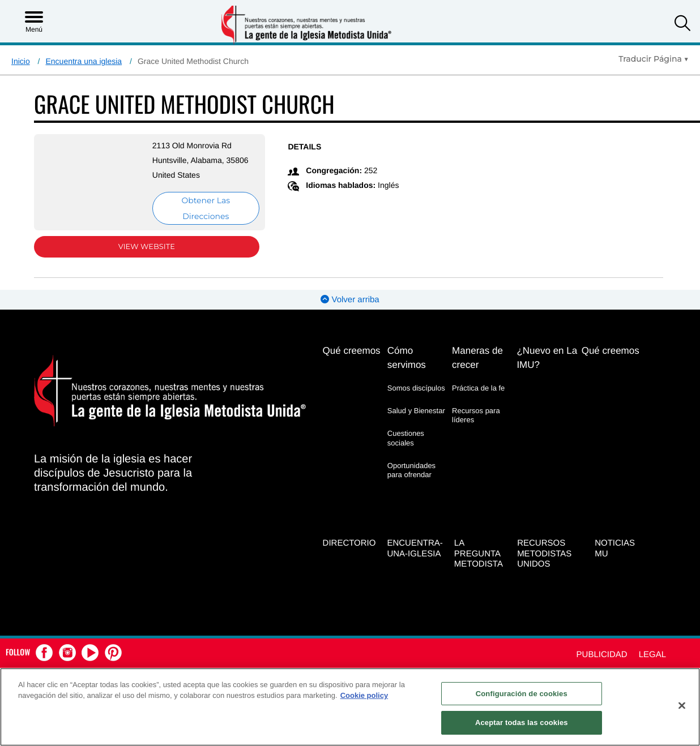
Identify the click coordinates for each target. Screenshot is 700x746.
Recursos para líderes (476, 415)
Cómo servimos (407, 358)
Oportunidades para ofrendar (411, 470)
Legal (652, 654)
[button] (682, 25)
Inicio (21, 61)
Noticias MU (615, 547)
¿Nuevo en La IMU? (547, 358)
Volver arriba (350, 300)
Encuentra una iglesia (84, 61)
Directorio (349, 542)
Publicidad (602, 654)
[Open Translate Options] (654, 59)
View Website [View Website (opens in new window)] (141, 247)
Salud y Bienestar (416, 411)
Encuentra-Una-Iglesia (415, 547)
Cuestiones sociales (406, 438)
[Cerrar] (682, 705)
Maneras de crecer (477, 358)
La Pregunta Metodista (479, 553)
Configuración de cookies (522, 694)
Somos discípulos (416, 388)
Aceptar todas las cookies (522, 723)
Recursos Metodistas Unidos (544, 553)
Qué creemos (352, 351)
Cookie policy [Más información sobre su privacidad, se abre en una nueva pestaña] (364, 695)
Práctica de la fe (478, 388)
